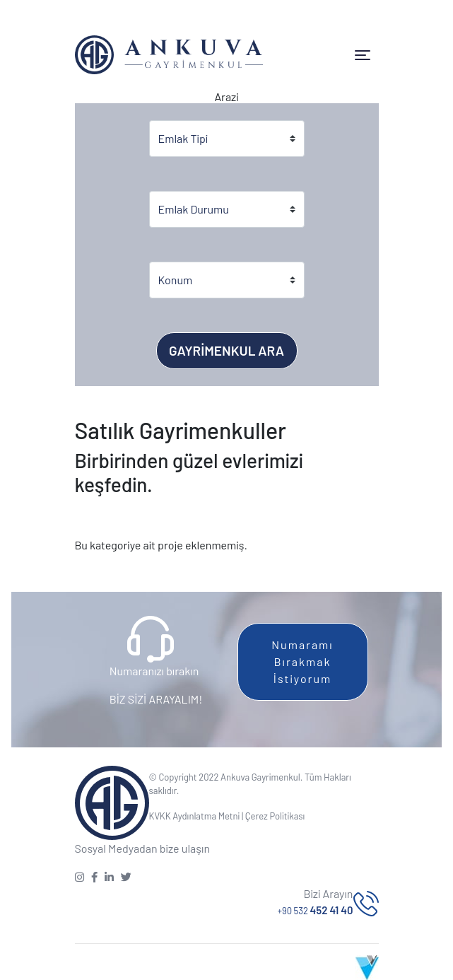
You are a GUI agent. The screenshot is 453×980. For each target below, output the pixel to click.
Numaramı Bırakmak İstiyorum (302, 661)
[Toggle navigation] (363, 55)
